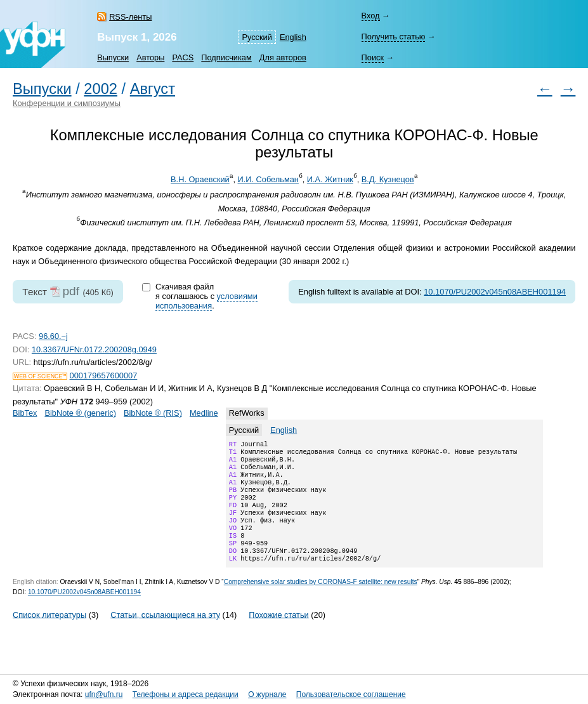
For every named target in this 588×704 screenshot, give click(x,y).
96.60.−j (53, 336)
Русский (257, 37)
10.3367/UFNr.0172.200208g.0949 (94, 349)
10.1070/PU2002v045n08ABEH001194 (495, 292)
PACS (183, 57)
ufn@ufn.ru (104, 694)
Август (153, 89)
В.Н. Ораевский (200, 179)
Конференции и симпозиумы (67, 103)
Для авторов (283, 57)
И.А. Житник (330, 179)
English (293, 37)
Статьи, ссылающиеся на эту (165, 634)
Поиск (372, 57)
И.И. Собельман (268, 179)
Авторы (150, 57)
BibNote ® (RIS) (153, 413)
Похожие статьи (278, 634)
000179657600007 (104, 375)
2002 (101, 89)
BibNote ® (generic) (80, 413)
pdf (71, 291)
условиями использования (206, 301)
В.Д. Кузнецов (388, 179)
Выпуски (113, 57)
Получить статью (393, 37)
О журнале (267, 694)
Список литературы (49, 634)
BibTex (25, 413)
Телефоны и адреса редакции (186, 694)
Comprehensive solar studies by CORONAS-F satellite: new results (321, 602)
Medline (204, 413)
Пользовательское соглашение (351, 694)
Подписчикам (226, 57)
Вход (370, 16)
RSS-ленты (130, 17)
